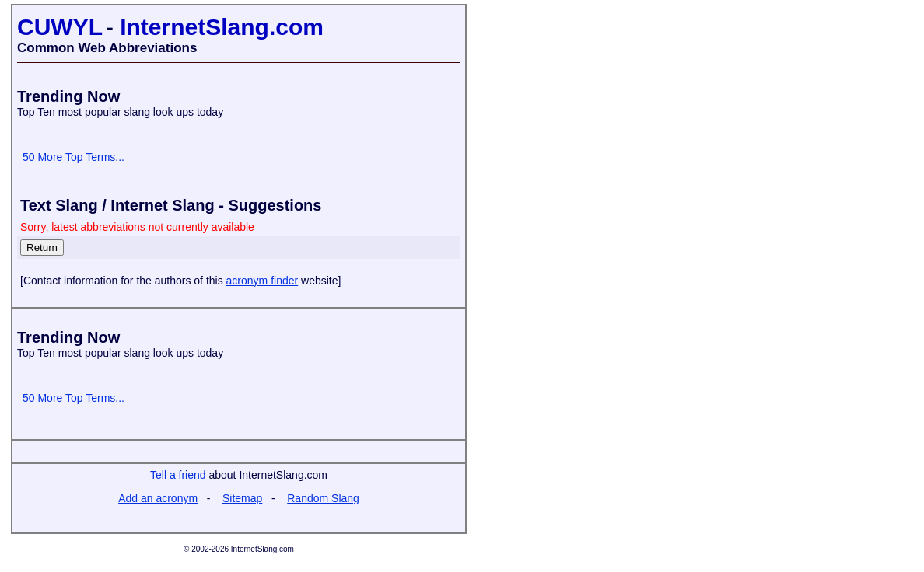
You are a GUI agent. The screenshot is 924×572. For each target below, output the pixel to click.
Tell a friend (178, 475)
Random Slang (323, 498)
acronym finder (262, 281)
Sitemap (242, 498)
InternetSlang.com (222, 27)
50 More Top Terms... (73, 157)
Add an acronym (158, 498)
